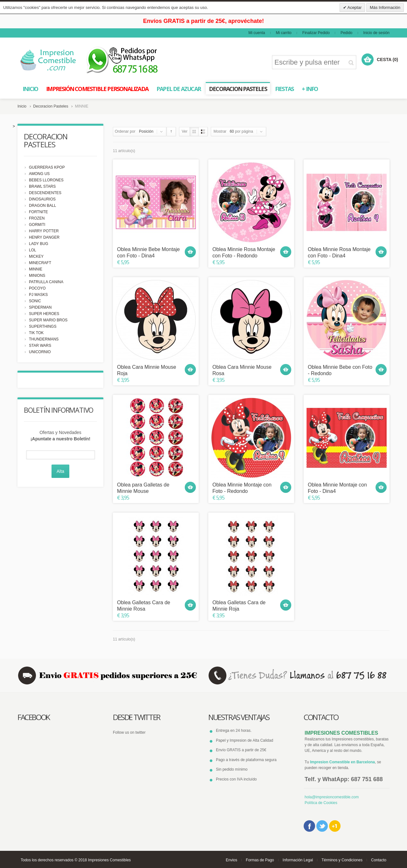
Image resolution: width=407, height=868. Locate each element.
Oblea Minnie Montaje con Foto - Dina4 (337, 488)
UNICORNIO (40, 352)
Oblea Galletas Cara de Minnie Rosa (144, 605)
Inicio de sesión (376, 33)
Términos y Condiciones (342, 860)
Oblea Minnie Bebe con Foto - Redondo (340, 370)
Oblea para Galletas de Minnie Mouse (143, 488)
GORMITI (37, 225)
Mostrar (220, 131)
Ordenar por (125, 131)
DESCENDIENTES (45, 193)
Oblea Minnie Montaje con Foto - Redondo (242, 488)
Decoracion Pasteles (51, 106)
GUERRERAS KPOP (47, 167)
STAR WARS (40, 346)
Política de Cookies (321, 803)
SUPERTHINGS (43, 326)
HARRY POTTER (44, 231)
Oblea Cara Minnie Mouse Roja (147, 370)
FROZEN (37, 218)
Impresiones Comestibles (110, 860)
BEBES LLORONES (46, 180)
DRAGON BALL (42, 206)
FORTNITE (38, 212)
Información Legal (298, 860)
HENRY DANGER (44, 237)
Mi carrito (283, 33)
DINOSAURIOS (42, 199)
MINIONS (37, 276)
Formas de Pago (260, 860)
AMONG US (39, 174)
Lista (203, 132)
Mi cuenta (257, 33)
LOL (33, 250)
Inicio (22, 106)
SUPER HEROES (44, 314)
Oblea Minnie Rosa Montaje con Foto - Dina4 (339, 252)
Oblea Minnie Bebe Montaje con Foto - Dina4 (148, 252)
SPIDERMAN (40, 307)
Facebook (309, 826)
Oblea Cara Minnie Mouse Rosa (242, 370)
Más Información (385, 7)
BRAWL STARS (42, 186)
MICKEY (36, 256)
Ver (184, 131)
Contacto (379, 860)
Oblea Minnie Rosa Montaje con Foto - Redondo (244, 252)
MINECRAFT (40, 263)
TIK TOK (36, 333)
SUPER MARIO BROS (48, 320)
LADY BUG (38, 244)
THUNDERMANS (44, 339)
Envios (231, 860)
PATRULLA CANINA (46, 282)
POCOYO (37, 288)
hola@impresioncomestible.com (332, 797)
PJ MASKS (38, 295)
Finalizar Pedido (316, 33)
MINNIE (36, 269)
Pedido (346, 33)
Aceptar (354, 7)
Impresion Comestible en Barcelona (342, 762)
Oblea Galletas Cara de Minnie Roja (239, 605)
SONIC (35, 301)
